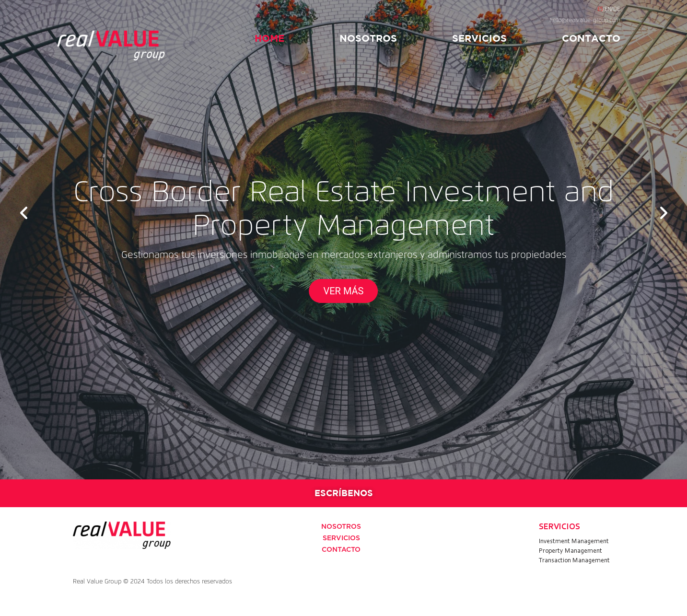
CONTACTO (591, 38)
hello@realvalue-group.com (585, 21)
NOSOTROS (368, 38)
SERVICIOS (479, 38)
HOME (269, 38)
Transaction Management (574, 561)
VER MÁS (344, 291)
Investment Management (574, 542)
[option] (343, 240)
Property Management (571, 551)
